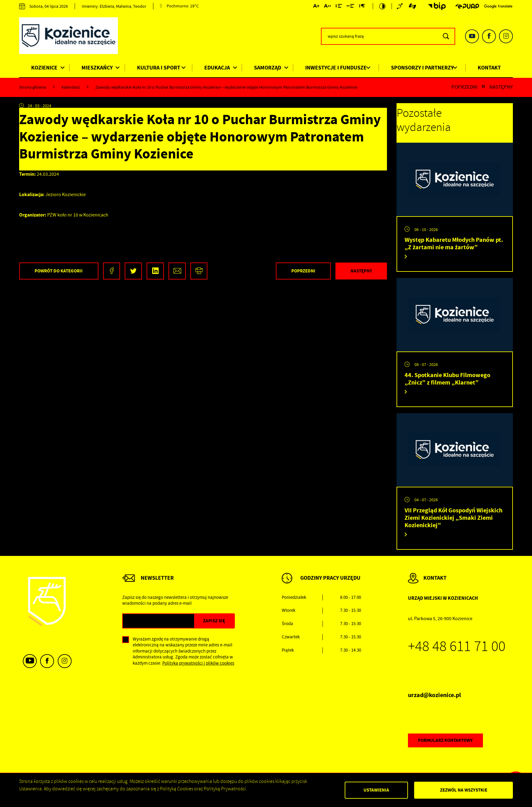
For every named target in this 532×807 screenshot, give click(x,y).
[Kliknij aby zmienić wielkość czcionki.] (316, 7)
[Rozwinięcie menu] (321, 584)
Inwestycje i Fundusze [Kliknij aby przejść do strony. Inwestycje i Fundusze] (336, 68)
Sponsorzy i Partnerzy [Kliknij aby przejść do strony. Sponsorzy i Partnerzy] (422, 68)
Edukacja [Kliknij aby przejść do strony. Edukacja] (217, 68)
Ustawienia (376, 790)
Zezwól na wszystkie (464, 790)
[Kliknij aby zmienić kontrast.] (382, 6)
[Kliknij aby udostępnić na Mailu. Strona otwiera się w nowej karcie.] (177, 271)
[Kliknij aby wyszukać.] (446, 36)
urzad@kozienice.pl (434, 695)
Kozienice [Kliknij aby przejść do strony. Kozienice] (44, 68)
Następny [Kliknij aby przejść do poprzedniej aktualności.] (501, 87)
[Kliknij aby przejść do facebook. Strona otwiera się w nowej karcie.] (489, 36)
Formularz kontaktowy (445, 740)
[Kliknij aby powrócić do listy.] (483, 87)
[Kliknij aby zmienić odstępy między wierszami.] (339, 7)
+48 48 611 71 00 (457, 646)
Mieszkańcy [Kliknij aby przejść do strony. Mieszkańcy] (97, 68)
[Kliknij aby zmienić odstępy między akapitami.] (362, 7)
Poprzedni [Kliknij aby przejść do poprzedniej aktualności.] (464, 87)
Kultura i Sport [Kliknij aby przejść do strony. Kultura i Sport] (159, 68)
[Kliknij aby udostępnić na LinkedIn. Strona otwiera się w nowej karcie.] (155, 271)
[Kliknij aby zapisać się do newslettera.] (214, 621)
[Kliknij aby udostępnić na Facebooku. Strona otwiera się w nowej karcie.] (112, 271)
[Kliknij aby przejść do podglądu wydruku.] (199, 271)
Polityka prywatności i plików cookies (198, 663)
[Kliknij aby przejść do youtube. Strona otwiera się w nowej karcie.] (472, 36)
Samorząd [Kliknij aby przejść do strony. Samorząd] (268, 68)
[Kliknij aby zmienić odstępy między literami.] (327, 7)
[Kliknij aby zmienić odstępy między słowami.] (350, 7)
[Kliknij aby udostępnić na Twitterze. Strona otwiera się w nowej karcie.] (133, 271)
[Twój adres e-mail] (158, 621)
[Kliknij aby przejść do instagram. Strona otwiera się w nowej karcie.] (506, 36)
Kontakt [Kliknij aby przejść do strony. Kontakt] (489, 68)
